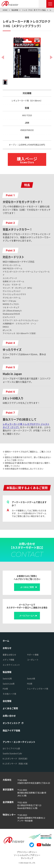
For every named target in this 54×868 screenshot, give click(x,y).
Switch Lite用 (9, 684)
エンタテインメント (11, 665)
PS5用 (30, 684)
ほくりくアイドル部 (11, 748)
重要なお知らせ (9, 655)
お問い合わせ (9, 716)
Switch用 (31, 678)
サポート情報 (33, 655)
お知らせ (7, 648)
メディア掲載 (8, 660)
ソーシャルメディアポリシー (27, 855)
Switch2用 (7, 678)
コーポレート (33, 660)
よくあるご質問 (27, 587)
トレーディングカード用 (38, 689)
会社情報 (7, 701)
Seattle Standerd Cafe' (12, 753)
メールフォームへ (27, 616)
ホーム (6, 641)
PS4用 (5, 689)
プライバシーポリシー (27, 852)
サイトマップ (27, 858)
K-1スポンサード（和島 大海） (16, 764)
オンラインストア (11, 723)
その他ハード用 (9, 694)
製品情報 (7, 672)
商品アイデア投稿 (11, 730)
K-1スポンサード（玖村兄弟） (16, 759)
